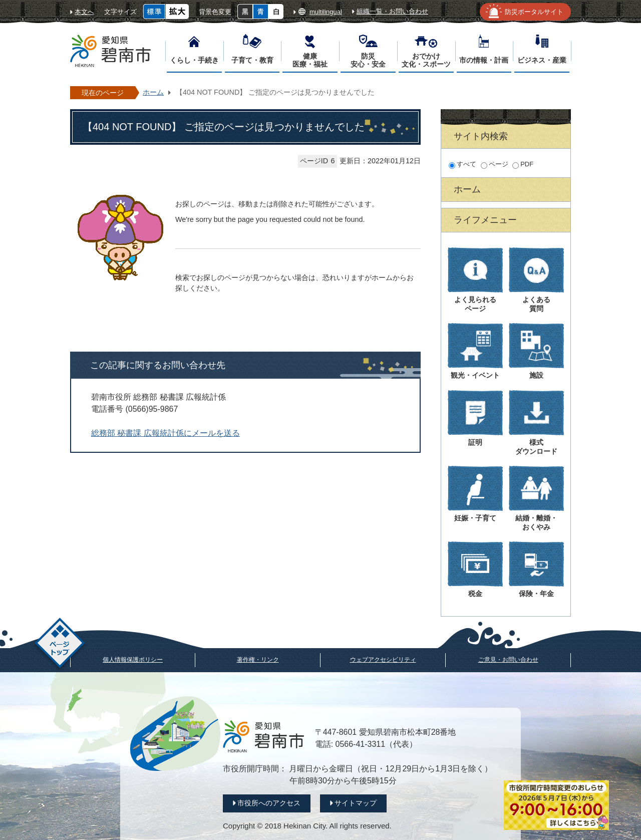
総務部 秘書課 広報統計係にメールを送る (166, 433)
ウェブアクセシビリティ (383, 660)
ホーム (153, 92)
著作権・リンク (258, 660)
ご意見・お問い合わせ (508, 660)
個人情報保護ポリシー (133, 660)
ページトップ (60, 644)
